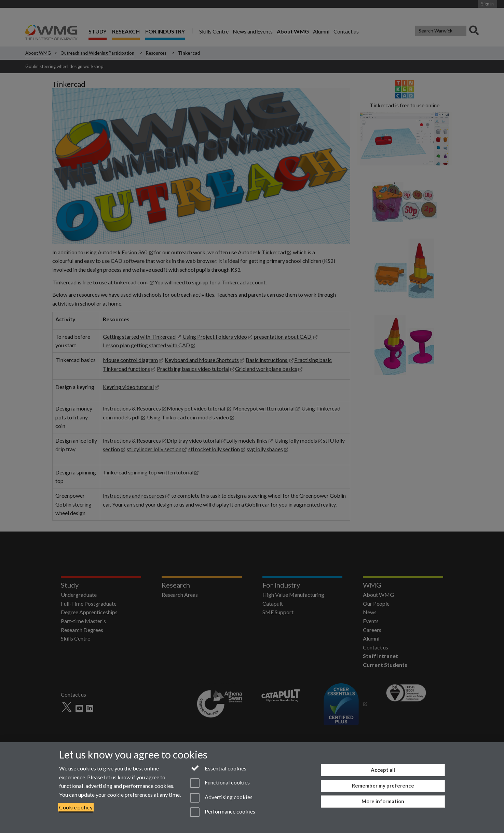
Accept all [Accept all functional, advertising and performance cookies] (383, 770)
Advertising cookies (221, 798)
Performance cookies (223, 812)
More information (383, 801)
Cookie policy (76, 807)
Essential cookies (218, 768)
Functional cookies (220, 783)
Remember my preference (383, 785)
